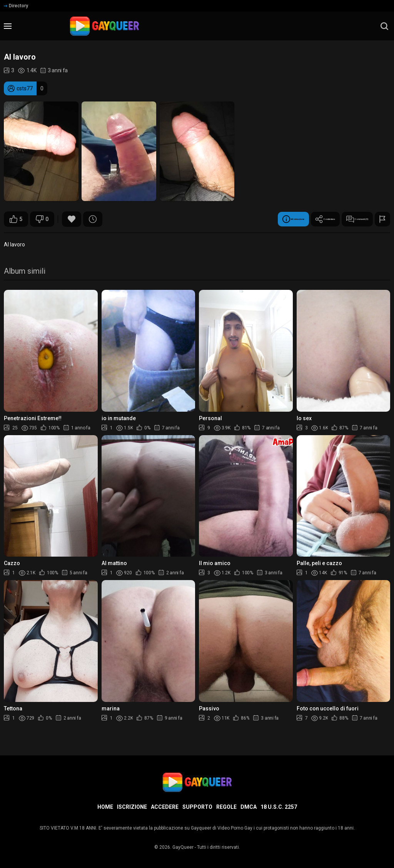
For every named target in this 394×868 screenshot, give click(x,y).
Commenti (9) (343, 219)
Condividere (287, 219)
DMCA (249, 807)
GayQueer (183, 847)
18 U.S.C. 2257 (279, 807)
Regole (226, 807)
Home (105, 807)
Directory (16, 6)
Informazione (231, 219)
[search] (384, 26)
